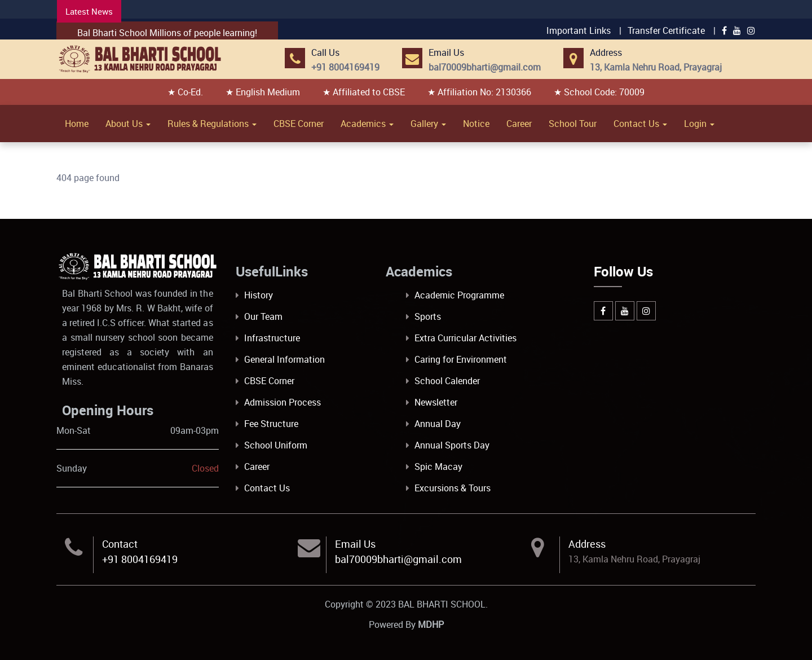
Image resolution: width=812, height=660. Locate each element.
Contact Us (640, 124)
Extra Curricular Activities (465, 338)
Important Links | (584, 30)
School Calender (447, 381)
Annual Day (438, 424)
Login (699, 124)
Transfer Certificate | (672, 30)
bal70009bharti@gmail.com (398, 559)
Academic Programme (459, 295)
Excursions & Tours (453, 488)
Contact (120, 544)
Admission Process (283, 402)
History (259, 295)
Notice (476, 124)
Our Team (263, 316)
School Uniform (276, 445)
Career (519, 124)
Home (77, 124)
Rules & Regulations (212, 124)
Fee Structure (271, 424)
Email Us (355, 544)
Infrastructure (272, 338)
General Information (284, 359)
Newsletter (436, 402)
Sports (428, 316)
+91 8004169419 (140, 559)
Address (587, 544)
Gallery (428, 124)
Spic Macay (438, 467)
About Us (128, 124)
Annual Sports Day (452, 445)
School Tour (573, 124)
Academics (367, 124)
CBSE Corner (299, 124)
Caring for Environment (461, 359)
